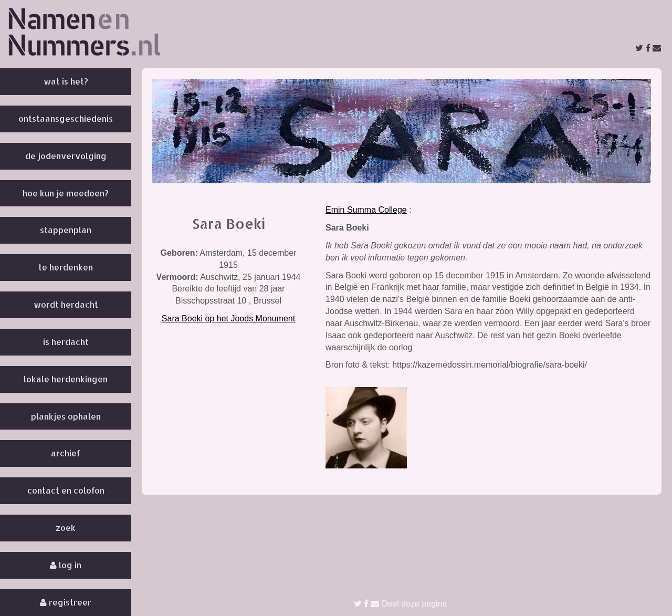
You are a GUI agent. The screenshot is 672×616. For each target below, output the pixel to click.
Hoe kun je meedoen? (66, 193)
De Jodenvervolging (66, 156)
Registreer (66, 602)
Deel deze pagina (401, 604)
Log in (66, 565)
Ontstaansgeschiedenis (66, 118)
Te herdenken (66, 267)
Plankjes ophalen (66, 416)
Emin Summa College (366, 210)
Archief (66, 453)
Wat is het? (66, 81)
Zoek (66, 528)
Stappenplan (66, 230)
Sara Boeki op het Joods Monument (228, 319)
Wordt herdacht (66, 304)
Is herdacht (66, 342)
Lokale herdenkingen (66, 379)
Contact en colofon (66, 490)
